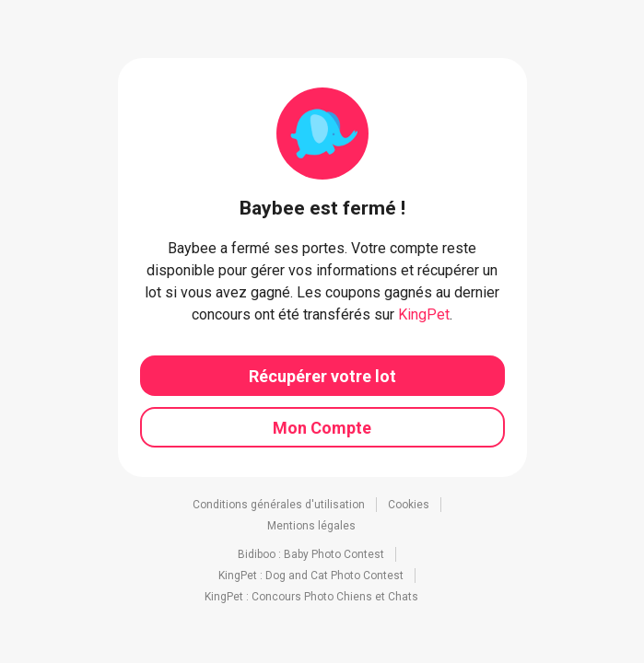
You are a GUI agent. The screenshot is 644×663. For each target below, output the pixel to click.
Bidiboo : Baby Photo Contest (311, 554)
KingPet (424, 314)
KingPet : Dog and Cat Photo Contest (311, 576)
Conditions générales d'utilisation (279, 505)
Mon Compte (322, 428)
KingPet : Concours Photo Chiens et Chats (311, 597)
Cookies (409, 505)
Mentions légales (311, 526)
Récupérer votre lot (322, 376)
